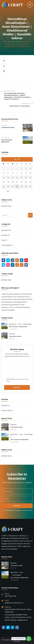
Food (3, 240)
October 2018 (6, 410)
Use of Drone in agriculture (7, 141)
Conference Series (8, 127)
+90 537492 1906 (10, 596)
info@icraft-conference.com (14, 603)
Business (4, 235)
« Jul (8, 191)
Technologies (6, 245)
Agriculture (5, 230)
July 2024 (4, 405)
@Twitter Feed (6, 206)
